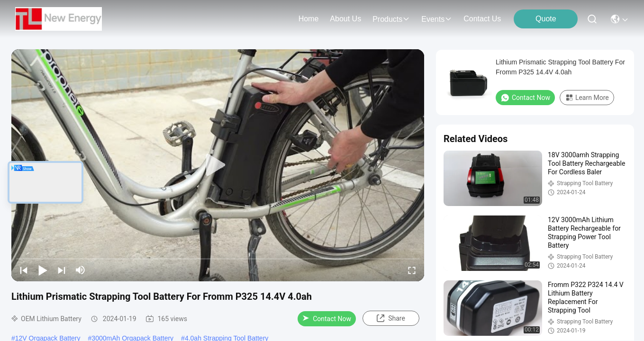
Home (309, 19)
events (437, 19)
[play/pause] (43, 270)
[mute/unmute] (81, 270)
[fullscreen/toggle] (412, 270)
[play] (218, 165)
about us (345, 19)
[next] (62, 270)
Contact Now (327, 319)
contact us (482, 19)
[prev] (24, 270)
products (391, 19)
